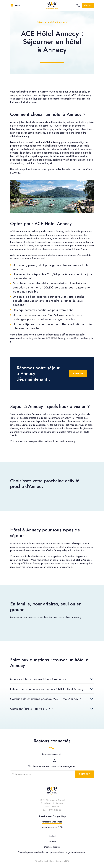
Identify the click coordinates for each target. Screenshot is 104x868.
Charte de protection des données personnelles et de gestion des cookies (52, 852)
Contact (52, 836)
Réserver (88, 5)
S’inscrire (84, 774)
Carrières (52, 841)
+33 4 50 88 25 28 (52, 810)
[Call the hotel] (78, 5)
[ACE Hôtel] (52, 5)
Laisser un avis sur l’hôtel (52, 827)
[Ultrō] (66, 861)
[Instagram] (54, 761)
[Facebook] (49, 761)
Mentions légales (52, 847)
